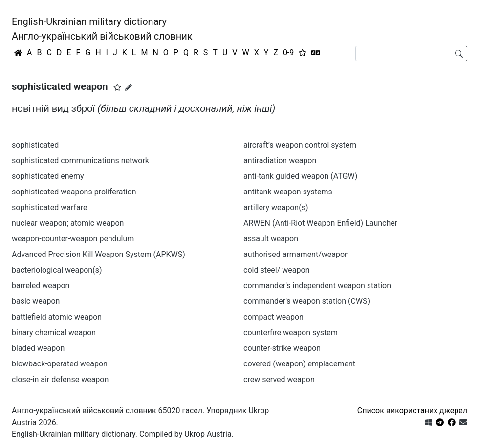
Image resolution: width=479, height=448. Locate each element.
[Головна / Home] (18, 53)
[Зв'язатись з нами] (463, 422)
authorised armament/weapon (296, 254)
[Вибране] (303, 53)
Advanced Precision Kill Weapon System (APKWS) (98, 254)
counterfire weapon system (291, 332)
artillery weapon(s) (276, 207)
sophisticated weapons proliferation (74, 192)
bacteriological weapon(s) (57, 270)
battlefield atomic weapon (57, 317)
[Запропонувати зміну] (129, 87)
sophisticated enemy (48, 176)
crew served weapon (279, 379)
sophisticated (35, 145)
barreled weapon (41, 286)
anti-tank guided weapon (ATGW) (300, 176)
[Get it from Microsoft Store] (429, 422)
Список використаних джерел (412, 411)
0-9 (288, 53)
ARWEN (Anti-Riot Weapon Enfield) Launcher (320, 223)
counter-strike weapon (282, 348)
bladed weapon (38, 348)
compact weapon (273, 317)
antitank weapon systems (288, 192)
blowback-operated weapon (60, 364)
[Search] (403, 53)
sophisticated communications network (80, 160)
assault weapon (271, 239)
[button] (117, 87)
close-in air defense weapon (60, 379)
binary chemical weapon (54, 332)
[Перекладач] (316, 53)
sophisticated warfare (50, 207)
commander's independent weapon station (317, 286)
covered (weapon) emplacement (299, 364)
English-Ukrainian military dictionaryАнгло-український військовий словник (102, 29)
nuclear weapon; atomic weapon (68, 223)
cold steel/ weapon (276, 270)
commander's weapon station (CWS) (307, 301)
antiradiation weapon (280, 160)
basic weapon (36, 301)
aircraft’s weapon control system (300, 145)
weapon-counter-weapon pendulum (73, 239)
